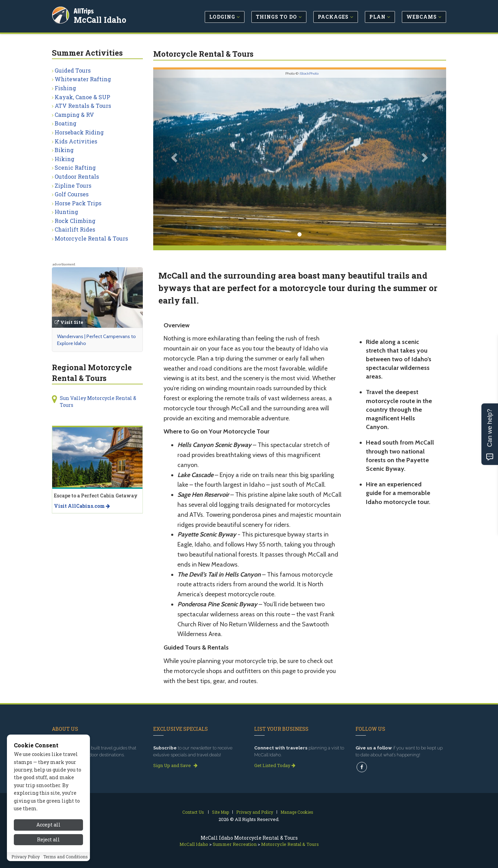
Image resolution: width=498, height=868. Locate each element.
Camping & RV (74, 115)
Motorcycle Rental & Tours (91, 238)
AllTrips (85, 10)
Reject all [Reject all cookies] (48, 842)
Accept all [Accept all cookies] (48, 828)
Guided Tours (73, 70)
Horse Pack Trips (78, 203)
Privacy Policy (26, 859)
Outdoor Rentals (77, 176)
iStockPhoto (309, 73)
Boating (66, 123)
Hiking (64, 159)
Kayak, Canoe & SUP (82, 97)
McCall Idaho (101, 19)
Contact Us (193, 812)
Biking (64, 150)
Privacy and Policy (255, 812)
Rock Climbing (75, 221)
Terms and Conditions (66, 859)
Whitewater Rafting (83, 79)
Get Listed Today (275, 765)
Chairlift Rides (75, 229)
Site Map (220, 812)
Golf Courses (72, 194)
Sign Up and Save (175, 765)
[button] (175, 157)
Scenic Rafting (75, 167)
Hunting (66, 212)
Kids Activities (76, 141)
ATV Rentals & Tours (83, 106)
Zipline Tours (73, 185)
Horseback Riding (79, 132)
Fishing (65, 88)
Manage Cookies (297, 812)
